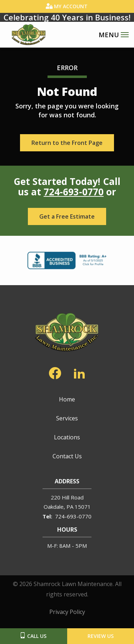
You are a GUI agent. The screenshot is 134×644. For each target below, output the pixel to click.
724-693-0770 (74, 192)
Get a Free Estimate (67, 216)
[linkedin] (79, 372)
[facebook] (55, 372)
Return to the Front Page (67, 143)
